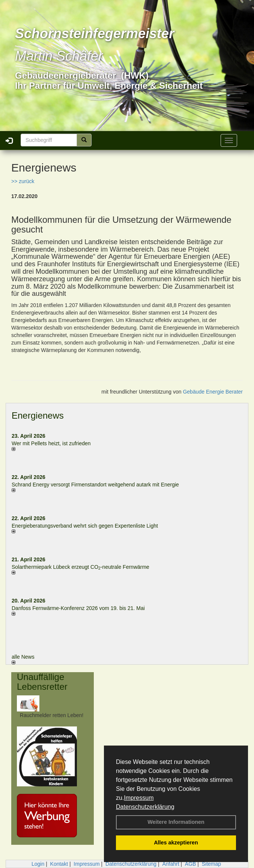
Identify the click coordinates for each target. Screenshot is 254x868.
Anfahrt (171, 864)
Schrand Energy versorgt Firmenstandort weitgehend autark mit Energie (95, 485)
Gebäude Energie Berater (213, 392)
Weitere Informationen (176, 822)
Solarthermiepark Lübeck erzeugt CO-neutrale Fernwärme (80, 567)
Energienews (38, 415)
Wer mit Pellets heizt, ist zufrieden (51, 443)
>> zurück (23, 181)
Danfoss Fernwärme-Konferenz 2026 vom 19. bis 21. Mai (78, 608)
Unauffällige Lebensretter (42, 682)
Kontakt (59, 864)
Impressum (139, 798)
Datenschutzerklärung (145, 807)
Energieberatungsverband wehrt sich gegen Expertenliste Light (85, 526)
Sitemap (211, 864)
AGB (191, 864)
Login (38, 864)
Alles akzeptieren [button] (176, 843)
